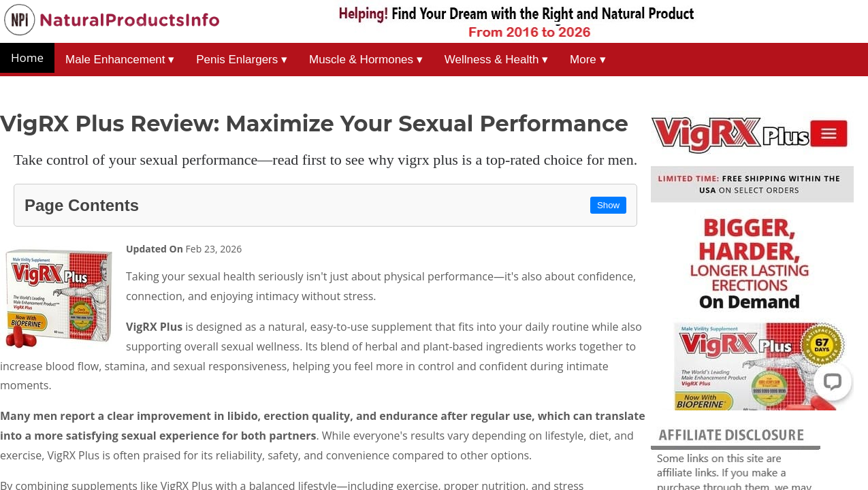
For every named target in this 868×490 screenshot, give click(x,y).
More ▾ (588, 60)
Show (608, 205)
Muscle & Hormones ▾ (366, 60)
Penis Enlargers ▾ (242, 60)
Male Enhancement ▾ (120, 60)
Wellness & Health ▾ (496, 60)
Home (27, 58)
